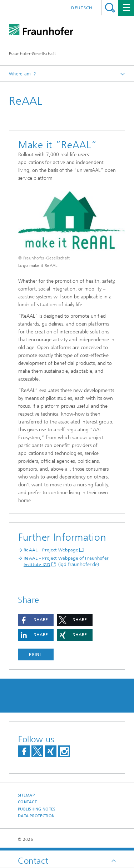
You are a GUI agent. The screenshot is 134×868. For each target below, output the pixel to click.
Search (110, 8)
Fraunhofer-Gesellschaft (32, 54)
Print (36, 654)
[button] (36, 620)
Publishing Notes (37, 809)
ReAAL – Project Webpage (51, 550)
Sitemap (26, 795)
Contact (27, 802)
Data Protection (36, 816)
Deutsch (82, 8)
